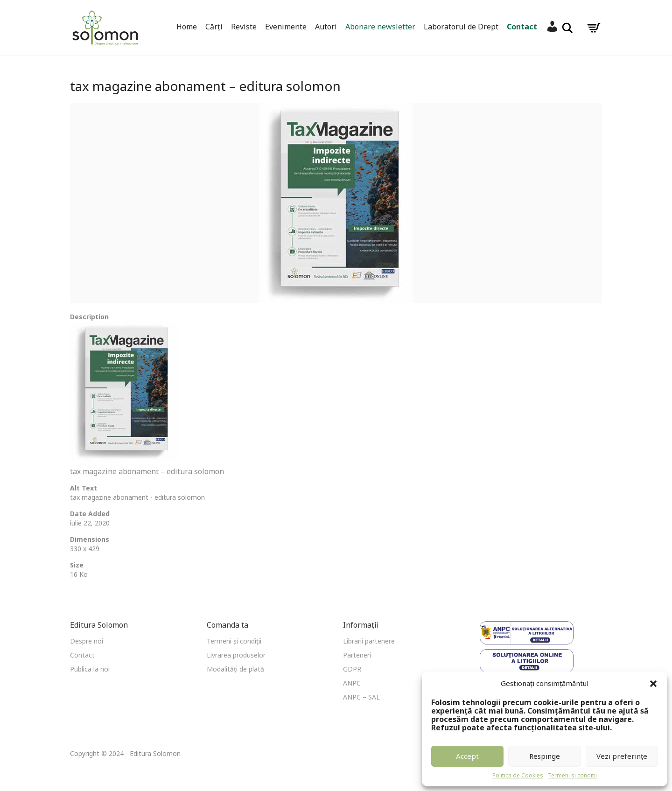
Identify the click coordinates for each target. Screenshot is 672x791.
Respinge (545, 756)
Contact (522, 27)
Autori (326, 27)
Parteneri (357, 655)
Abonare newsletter (380, 27)
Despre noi (87, 641)
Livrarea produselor (236, 655)
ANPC (352, 683)
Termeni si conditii (572, 775)
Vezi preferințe (622, 756)
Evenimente (286, 27)
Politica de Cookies (518, 775)
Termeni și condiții (234, 641)
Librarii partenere (369, 641)
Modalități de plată (235, 669)
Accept (467, 756)
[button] (653, 684)
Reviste (244, 27)
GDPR (352, 669)
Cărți (214, 27)
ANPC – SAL (361, 697)
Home (187, 27)
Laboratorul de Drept (461, 27)
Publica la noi (90, 669)
